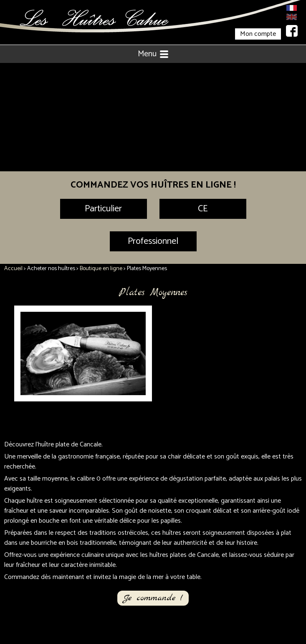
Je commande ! (153, 598)
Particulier (103, 209)
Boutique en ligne (101, 269)
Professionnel (153, 241)
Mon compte (258, 34)
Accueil (13, 269)
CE (203, 209)
